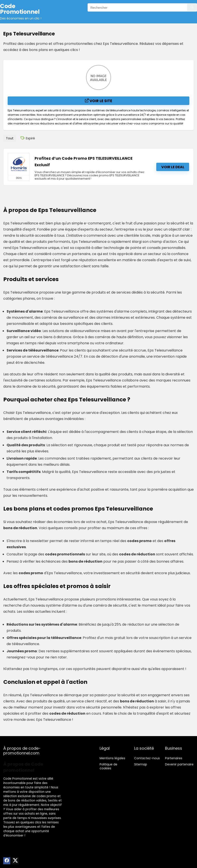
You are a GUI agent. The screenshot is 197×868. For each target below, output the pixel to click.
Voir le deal (173, 167)
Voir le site (98, 101)
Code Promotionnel (18, 779)
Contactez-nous (147, 758)
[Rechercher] (192, 7)
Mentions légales (112, 758)
